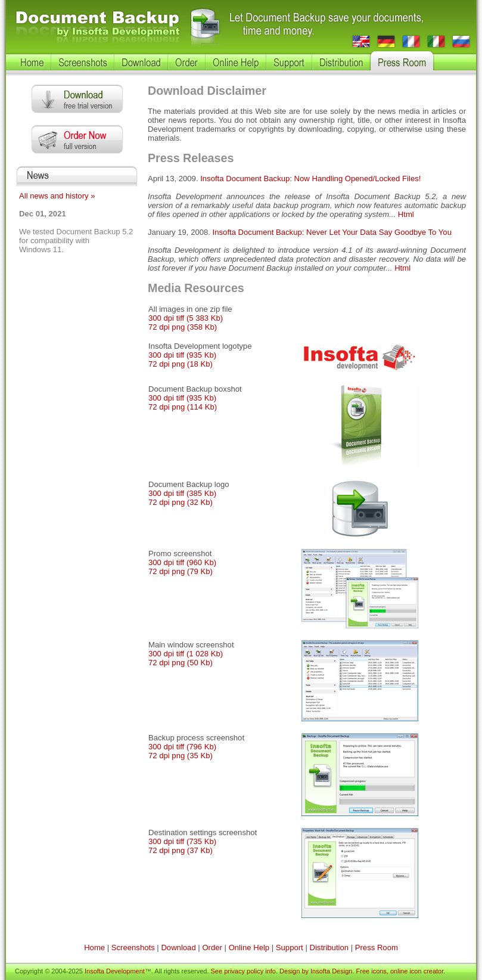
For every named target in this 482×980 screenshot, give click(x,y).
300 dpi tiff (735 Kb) (182, 841)
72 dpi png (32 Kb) (181, 502)
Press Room (377, 948)
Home (94, 948)
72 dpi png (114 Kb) (183, 407)
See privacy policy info (243, 971)
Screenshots (133, 948)
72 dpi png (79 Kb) (181, 571)
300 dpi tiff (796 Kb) (182, 747)
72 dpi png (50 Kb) (181, 663)
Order (212, 948)
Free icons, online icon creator (400, 971)
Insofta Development (115, 971)
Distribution (329, 948)
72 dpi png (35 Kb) (181, 756)
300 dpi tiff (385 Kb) (182, 493)
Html (406, 214)
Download (178, 948)
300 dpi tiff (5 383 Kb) (186, 318)
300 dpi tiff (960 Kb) (182, 562)
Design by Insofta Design (316, 971)
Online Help (249, 948)
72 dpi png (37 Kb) (181, 850)
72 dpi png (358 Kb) (183, 327)
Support (290, 948)
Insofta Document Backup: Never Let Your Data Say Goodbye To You (332, 232)
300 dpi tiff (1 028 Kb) (186, 654)
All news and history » (57, 196)
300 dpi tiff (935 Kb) (182, 355)
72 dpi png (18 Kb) (181, 364)
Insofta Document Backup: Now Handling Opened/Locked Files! (310, 179)
